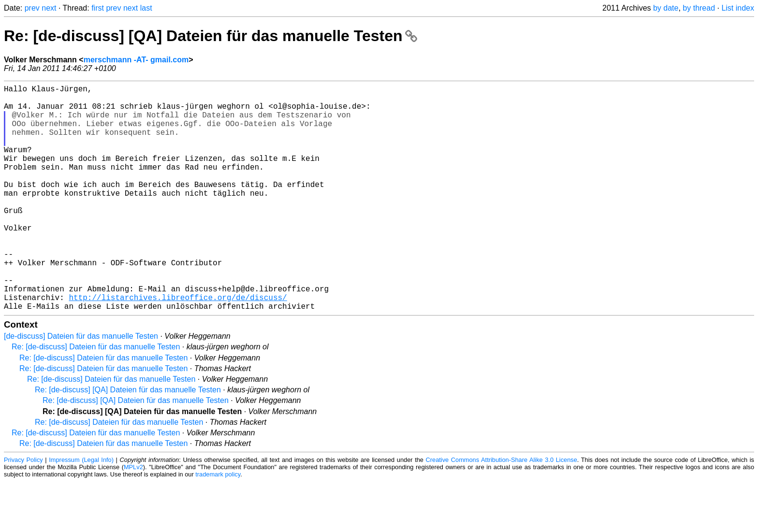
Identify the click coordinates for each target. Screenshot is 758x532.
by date (666, 8)
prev (32, 8)
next (49, 8)
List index (738, 8)
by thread (699, 8)
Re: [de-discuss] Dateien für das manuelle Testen (96, 397)
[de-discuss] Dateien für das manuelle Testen (81, 386)
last (146, 8)
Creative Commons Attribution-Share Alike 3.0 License (502, 510)
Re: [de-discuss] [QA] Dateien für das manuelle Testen (211, 36)
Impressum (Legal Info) (81, 510)
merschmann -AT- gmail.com (136, 60)
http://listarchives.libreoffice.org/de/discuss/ (178, 345)
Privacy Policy (23, 510)
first (98, 8)
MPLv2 (133, 517)
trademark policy (218, 525)
